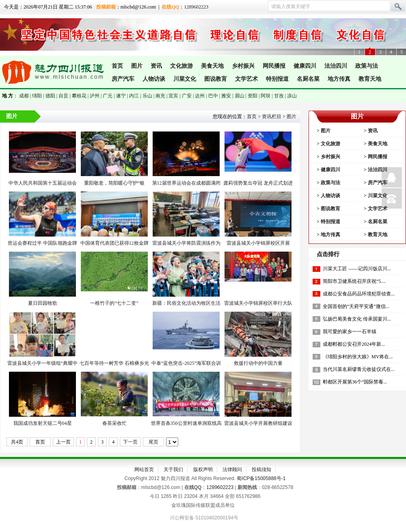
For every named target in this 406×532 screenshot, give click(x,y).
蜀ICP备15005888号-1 (261, 478)
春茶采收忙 (114, 423)
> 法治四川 (375, 170)
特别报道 (277, 79)
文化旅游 (181, 66)
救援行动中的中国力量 (258, 363)
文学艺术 (246, 79)
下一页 (130, 442)
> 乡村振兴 (328, 157)
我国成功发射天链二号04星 (43, 423)
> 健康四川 (328, 170)
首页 (117, 66)
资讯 (156, 66)
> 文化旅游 (328, 144)
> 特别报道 (328, 222)
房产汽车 (123, 79)
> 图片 (323, 131)
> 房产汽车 (375, 183)
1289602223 (196, 7)
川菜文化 (185, 79)
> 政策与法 (328, 183)
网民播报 (274, 66)
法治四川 (336, 66)
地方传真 (339, 79)
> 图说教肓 (328, 209)
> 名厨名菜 (375, 222)
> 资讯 (370, 131)
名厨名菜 (308, 79)
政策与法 (367, 66)
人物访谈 (154, 79)
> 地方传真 (328, 235)
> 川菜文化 (375, 196)
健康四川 (305, 66)
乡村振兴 (243, 66)
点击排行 (328, 254)
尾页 (153, 442)
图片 (137, 66)
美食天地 (212, 66)
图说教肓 (216, 79)
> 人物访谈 (328, 196)
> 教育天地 (375, 235)
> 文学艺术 (375, 209)
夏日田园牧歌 (43, 303)
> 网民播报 (375, 157)
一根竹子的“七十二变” (114, 303)
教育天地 (370, 79)
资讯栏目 (272, 116)
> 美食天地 (375, 144)
